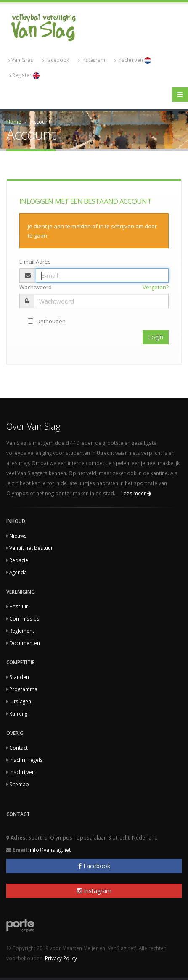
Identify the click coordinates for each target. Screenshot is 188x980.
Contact (19, 748)
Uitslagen (20, 701)
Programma (23, 689)
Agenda (18, 572)
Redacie (19, 560)
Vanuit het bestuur (31, 548)
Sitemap (19, 784)
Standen (19, 677)
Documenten (25, 643)
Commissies (24, 618)
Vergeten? (156, 287)
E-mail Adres (35, 262)
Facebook (56, 60)
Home (14, 122)
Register (24, 75)
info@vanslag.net (50, 850)
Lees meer (136, 493)
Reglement (22, 631)
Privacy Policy (61, 958)
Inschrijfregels (26, 760)
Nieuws (18, 536)
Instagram (92, 60)
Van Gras (21, 60)
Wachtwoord (36, 287)
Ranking (18, 713)
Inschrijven (133, 60)
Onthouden (47, 321)
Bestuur (19, 606)
